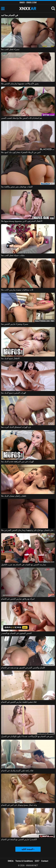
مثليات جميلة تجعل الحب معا (13, 255)
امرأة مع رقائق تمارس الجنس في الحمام (18, 599)
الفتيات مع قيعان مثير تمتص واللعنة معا (17, 187)
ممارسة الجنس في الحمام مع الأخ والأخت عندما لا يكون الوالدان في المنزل (28, 736)
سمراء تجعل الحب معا (10, 49)
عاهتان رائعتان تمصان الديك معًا (14, 496)
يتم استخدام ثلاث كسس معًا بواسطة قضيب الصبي (22, 118)
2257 (37, 861)
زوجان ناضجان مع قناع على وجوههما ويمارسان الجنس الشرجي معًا (28, 530)
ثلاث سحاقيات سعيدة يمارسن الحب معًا (17, 290)
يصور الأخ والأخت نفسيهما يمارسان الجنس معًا (20, 84)
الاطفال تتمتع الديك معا (10, 358)
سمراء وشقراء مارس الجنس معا (15, 324)
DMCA (11, 861)
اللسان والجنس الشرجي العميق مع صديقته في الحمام (23, 668)
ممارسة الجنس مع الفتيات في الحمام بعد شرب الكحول (24, 565)
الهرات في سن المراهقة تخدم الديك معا (17, 461)
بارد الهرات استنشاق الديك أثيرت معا (16, 427)
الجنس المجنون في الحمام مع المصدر (16, 633)
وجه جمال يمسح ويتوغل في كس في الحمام (19, 805)
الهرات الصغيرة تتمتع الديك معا (14, 393)
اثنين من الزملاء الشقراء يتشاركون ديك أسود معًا (21, 152)
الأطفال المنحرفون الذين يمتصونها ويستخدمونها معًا (22, 221)
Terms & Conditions (24, 861)
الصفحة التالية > (28, 849)
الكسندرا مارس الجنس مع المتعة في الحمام (19, 839)
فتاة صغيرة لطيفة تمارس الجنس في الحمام (19, 702)
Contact (45, 861)
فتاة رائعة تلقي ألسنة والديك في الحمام (17, 771)
